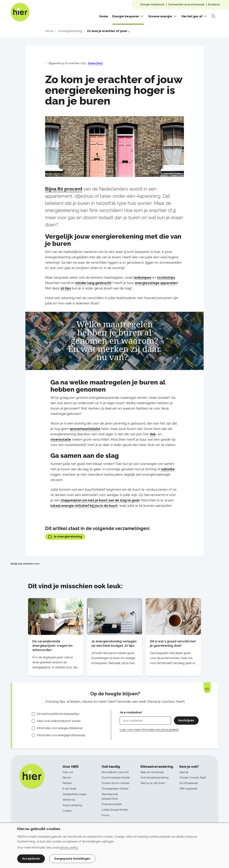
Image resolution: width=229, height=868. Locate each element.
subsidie (168, 469)
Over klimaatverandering (154, 778)
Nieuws (67, 778)
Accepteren (31, 859)
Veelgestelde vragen (75, 794)
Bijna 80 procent (64, 189)
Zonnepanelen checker (115, 789)
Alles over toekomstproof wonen (59, 721)
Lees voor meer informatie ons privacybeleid (149, 730)
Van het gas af (192, 16)
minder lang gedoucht (93, 283)
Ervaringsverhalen (112, 804)
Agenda (184, 772)
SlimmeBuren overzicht (115, 772)
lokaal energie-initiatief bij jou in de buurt (84, 506)
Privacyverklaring (72, 805)
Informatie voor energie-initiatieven (60, 728)
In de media (69, 789)
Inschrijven (186, 720)
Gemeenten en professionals (186, 4)
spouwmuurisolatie (85, 429)
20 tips (66, 288)
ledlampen (143, 278)
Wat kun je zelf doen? (153, 783)
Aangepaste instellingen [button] (72, 859)
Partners (67, 783)
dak (153, 434)
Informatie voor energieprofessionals (61, 735)
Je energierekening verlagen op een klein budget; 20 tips (114, 643)
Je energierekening (65, 537)
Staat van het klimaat (152, 772)
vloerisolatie (61, 439)
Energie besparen (126, 16)
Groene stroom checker (116, 783)
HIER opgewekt (188, 789)
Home (104, 16)
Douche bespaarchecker (116, 778)
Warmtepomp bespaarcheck (110, 796)
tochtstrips (166, 278)
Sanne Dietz (95, 63)
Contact (67, 811)
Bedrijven (214, 4)
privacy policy (69, 848)
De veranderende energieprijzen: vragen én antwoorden (52, 646)
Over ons (68, 772)
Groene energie (160, 16)
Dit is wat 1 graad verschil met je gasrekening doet (173, 643)
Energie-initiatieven (153, 4)
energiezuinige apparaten (156, 283)
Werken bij (69, 800)
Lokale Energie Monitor (115, 810)
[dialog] (114, 845)
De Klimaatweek (189, 783)
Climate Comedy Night (193, 778)
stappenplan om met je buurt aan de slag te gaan (100, 500)
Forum (105, 815)
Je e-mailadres (131, 712)
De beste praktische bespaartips (58, 714)
